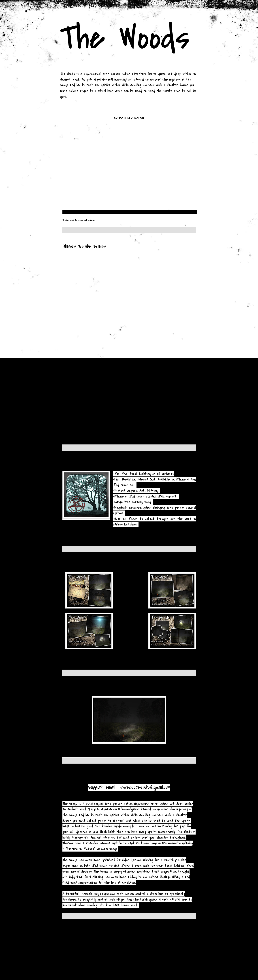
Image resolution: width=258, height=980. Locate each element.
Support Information (129, 118)
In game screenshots (81, 689)
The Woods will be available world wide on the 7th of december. (119, 464)
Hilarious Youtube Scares (84, 246)
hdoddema (144, 969)
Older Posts (189, 931)
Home (122, 931)
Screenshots (74, 565)
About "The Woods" (79, 777)
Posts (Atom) (82, 937)
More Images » (70, 663)
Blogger (166, 969)
